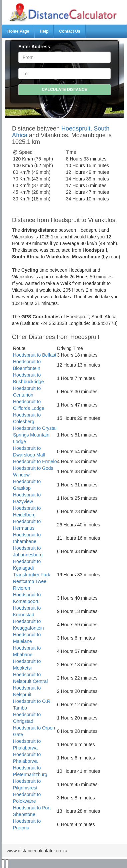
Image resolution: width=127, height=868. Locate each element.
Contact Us (69, 31)
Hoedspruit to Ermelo (35, 461)
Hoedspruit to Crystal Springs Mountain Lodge (35, 435)
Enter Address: (35, 47)
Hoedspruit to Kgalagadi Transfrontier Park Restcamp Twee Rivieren (32, 575)
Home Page (18, 31)
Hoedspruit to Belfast (35, 355)
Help (44, 31)
